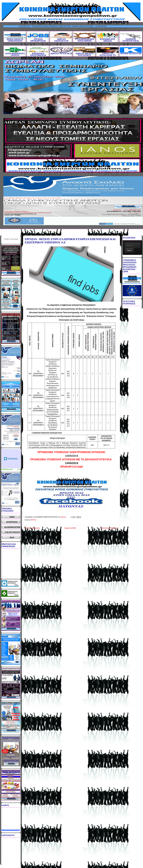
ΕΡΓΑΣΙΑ (33, 520)
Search (129, 250)
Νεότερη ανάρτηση (32, 528)
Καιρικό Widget (11, 459)
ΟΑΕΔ (12, 517)
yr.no (19, 469)
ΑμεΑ (12, 537)
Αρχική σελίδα (70, 528)
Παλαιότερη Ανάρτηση (109, 528)
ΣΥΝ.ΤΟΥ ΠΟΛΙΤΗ (12, 532)
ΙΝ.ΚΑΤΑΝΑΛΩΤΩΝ (12, 527)
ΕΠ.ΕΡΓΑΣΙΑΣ (12, 522)
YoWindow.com (7, 469)
